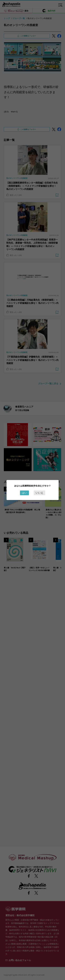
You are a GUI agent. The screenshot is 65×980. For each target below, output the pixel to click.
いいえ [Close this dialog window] (39, 493)
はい (24, 493)
